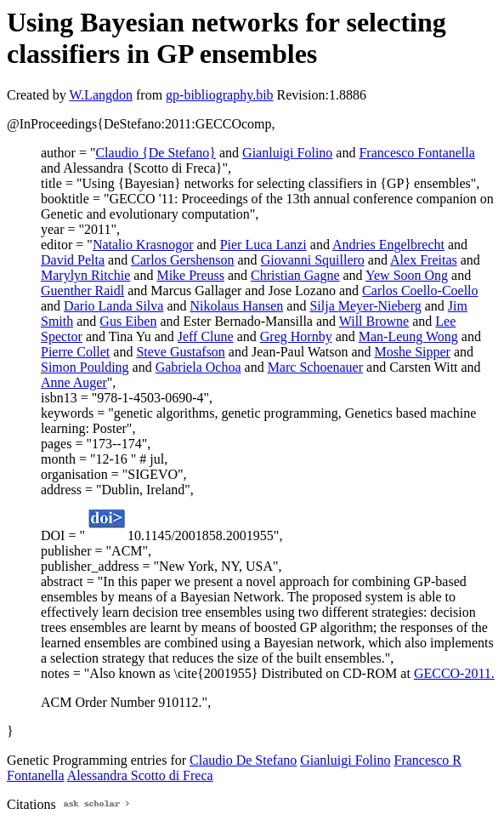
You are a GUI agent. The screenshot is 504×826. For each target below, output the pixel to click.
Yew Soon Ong (407, 275)
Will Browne (374, 321)
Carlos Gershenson (182, 260)
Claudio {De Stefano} (156, 153)
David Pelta (73, 260)
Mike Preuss (190, 275)
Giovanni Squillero (313, 260)
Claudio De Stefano (243, 760)
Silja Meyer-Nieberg (365, 306)
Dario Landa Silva (113, 306)
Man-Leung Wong (408, 336)
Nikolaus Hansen (237, 306)
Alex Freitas (424, 260)
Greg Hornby (296, 336)
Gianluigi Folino (287, 153)
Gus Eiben (128, 321)
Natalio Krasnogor (143, 245)
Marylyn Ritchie (85, 275)
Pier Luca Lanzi (263, 245)
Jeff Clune (206, 336)
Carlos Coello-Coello (420, 291)
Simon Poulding (85, 367)
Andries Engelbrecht (388, 245)
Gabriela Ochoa (198, 367)
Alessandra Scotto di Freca (140, 775)
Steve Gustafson (180, 352)
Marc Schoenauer (315, 367)
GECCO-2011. (454, 673)
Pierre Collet (75, 352)
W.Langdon (101, 95)
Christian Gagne (295, 275)
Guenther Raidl (82, 291)
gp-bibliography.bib (220, 95)
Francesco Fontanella (416, 153)
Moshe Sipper (413, 352)
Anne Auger (74, 382)
